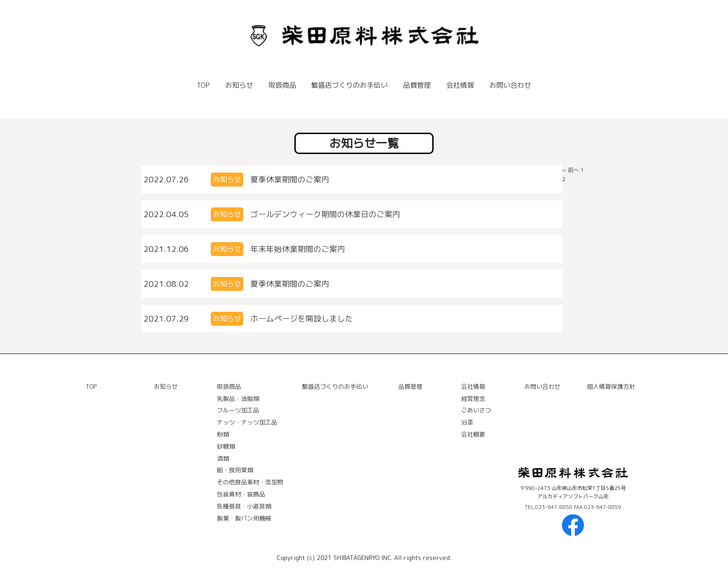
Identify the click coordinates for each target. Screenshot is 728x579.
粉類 (223, 434)
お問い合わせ (510, 85)
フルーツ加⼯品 (238, 410)
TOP (203, 85)
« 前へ (571, 170)
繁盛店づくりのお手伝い (349, 85)
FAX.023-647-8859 (598, 507)
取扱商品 (282, 85)
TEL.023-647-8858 (549, 507)
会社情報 (460, 85)
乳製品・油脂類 (238, 399)
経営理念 (473, 399)
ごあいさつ (476, 410)
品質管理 (417, 85)
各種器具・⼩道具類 (244, 506)
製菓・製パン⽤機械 (244, 518)
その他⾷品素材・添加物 (250, 482)
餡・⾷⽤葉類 (235, 470)
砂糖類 (226, 446)
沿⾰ (467, 422)
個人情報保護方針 (611, 386)
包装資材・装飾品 (241, 494)
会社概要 (473, 434)
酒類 (223, 458)
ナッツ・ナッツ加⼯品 (247, 422)
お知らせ (239, 85)
